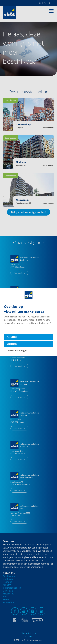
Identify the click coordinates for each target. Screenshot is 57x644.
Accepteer (12, 337)
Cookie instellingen (17, 351)
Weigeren (12, 344)
